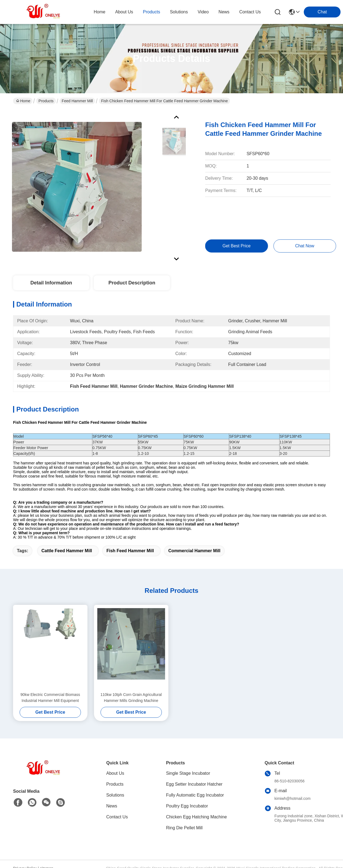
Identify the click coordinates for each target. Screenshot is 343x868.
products (152, 12)
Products (46, 101)
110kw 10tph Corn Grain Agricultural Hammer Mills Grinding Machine (131, 698)
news (224, 12)
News (112, 806)
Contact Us (117, 817)
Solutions (115, 795)
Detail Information (51, 283)
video (203, 12)
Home (100, 12)
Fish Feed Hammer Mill (130, 551)
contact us (250, 12)
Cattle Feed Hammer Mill (67, 551)
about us (124, 12)
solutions (179, 12)
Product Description (132, 283)
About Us (115, 773)
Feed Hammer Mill (77, 101)
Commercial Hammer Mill (194, 551)
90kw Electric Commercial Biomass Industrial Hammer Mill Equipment (50, 698)
